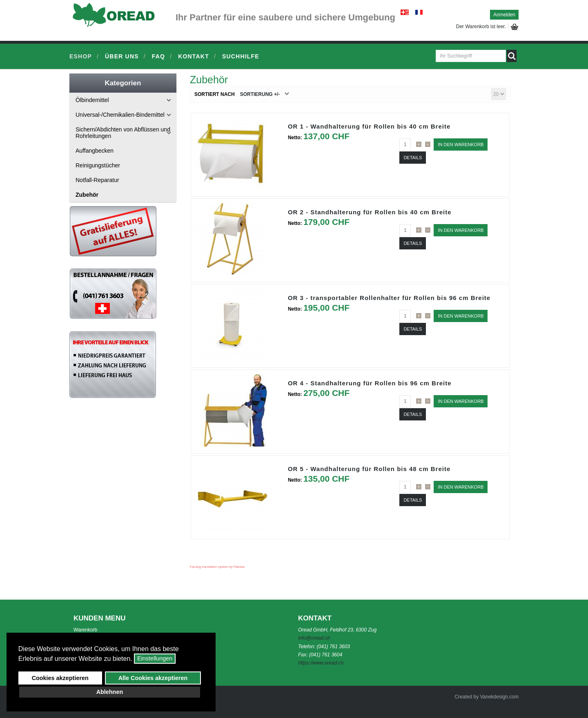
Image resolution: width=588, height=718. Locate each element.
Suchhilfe (241, 56)
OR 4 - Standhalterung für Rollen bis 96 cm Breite (370, 383)
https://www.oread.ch (321, 663)
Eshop (81, 56)
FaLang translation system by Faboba (217, 567)
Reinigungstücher (98, 165)
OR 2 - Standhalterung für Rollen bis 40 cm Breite (370, 212)
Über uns (122, 56)
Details (413, 158)
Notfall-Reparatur (97, 180)
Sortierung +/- (260, 94)
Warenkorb (85, 630)
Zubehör (87, 195)
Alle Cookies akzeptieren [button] (153, 678)
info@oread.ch (314, 638)
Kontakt (194, 56)
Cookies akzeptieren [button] (60, 678)
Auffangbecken (95, 151)
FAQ (158, 56)
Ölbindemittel (92, 100)
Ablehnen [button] (110, 692)
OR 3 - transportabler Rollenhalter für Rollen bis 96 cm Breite (389, 298)
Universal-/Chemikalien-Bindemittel (120, 115)
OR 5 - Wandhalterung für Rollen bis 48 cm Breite (369, 469)
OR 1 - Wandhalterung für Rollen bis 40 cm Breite (369, 126)
